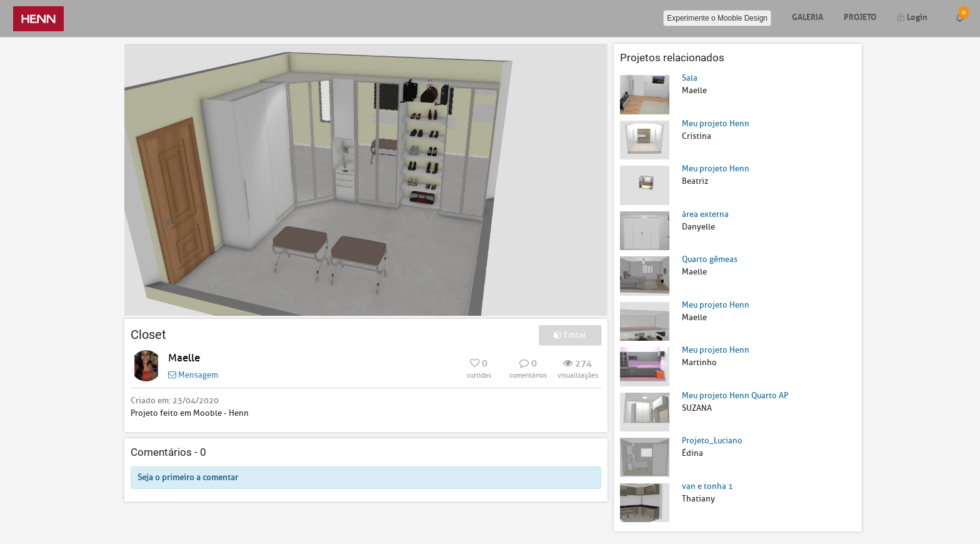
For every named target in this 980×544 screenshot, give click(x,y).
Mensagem (193, 375)
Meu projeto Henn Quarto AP (735, 395)
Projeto (860, 16)
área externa (705, 214)
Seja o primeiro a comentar (188, 477)
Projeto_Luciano (712, 441)
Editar (570, 335)
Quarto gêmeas (710, 259)
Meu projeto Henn (716, 123)
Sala (690, 78)
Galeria (807, 16)
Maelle (184, 358)
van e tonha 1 (707, 486)
